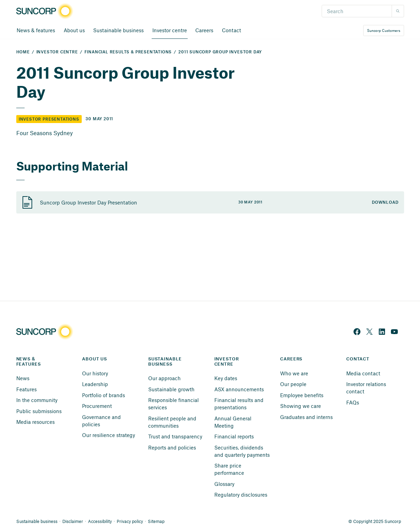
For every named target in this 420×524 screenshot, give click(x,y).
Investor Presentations (49, 119)
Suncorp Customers (384, 30)
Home (23, 52)
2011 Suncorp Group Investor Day (220, 52)
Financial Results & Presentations (128, 52)
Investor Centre (57, 52)
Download (385, 203)
